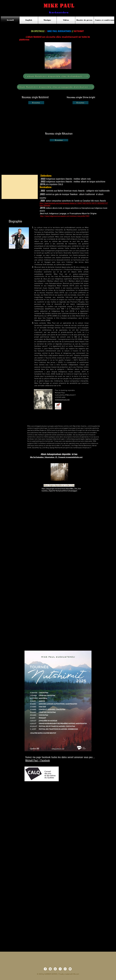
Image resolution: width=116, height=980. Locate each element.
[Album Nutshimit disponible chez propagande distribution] (56, 87)
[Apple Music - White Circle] (55, 969)
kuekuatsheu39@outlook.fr (65, 395)
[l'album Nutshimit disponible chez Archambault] (57, 76)
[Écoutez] (36, 103)
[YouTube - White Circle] (70, 969)
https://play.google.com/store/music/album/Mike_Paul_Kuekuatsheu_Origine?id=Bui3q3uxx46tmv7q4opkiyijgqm (61, 490)
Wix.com (76, 974)
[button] (20, 187)
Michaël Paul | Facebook (38, 760)
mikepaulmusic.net (62, 400)
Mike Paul (55, 6)
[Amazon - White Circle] (60, 969)
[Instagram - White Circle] (65, 969)
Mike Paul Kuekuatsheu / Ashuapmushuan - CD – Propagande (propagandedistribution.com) (56, 457)
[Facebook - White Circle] (45, 969)
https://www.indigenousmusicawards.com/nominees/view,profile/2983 (65, 216)
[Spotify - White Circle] (50, 969)
